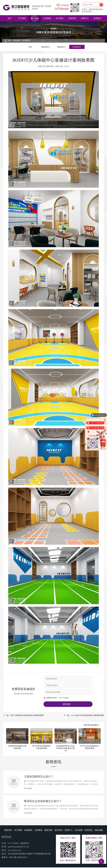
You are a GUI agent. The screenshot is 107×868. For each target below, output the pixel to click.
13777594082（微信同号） (19, 844)
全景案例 (47, 18)
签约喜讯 (59, 831)
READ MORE (28, 789)
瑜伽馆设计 (61, 47)
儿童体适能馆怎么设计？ (39, 777)
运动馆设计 (26, 40)
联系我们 (98, 18)
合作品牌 (79, 831)
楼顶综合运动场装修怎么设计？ (43, 802)
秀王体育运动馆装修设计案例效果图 (41, 748)
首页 (9, 18)
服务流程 (48, 831)
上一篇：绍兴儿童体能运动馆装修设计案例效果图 (23, 716)
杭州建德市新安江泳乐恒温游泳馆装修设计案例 (66, 749)
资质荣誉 (72, 18)
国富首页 (8, 831)
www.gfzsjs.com (15, 851)
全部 (30, 47)
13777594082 (62, 9)
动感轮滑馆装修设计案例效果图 (17, 748)
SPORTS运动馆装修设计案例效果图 (90, 748)
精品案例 (35, 18)
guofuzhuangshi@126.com (19, 847)
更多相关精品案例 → (92, 726)
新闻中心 (85, 18)
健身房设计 (46, 47)
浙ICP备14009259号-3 (19, 858)
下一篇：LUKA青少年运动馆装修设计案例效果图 (84, 716)
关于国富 (22, 18)
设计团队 (60, 18)
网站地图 (99, 831)
